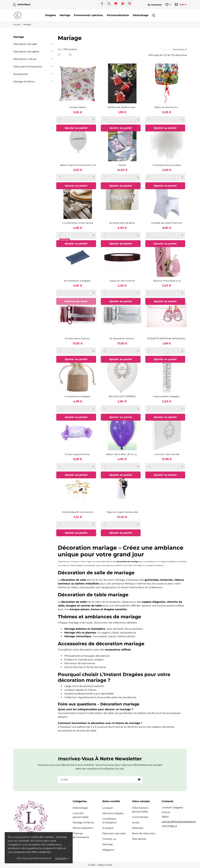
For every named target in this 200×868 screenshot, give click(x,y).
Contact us (109, 839)
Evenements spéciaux (89, 15)
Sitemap (108, 844)
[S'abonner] (139, 780)
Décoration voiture (25, 59)
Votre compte (141, 801)
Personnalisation (118, 15)
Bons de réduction (144, 833)
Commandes (140, 817)
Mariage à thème (24, 82)
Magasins (108, 850)
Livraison (108, 808)
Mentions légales (113, 813)
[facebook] (102, 4)
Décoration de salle (25, 44)
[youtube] (116, 3)
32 (79, 534)
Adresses (138, 828)
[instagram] (130, 4)
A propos (108, 828)
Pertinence (180, 49)
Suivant (92, 534)
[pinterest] (123, 4)
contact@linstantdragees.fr (179, 822)
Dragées (51, 15)
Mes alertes (139, 839)
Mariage (65, 15)
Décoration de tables (26, 52)
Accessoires (21, 74)
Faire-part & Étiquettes (28, 67)
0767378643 (22, 5)
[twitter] (109, 4)
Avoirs (136, 823)
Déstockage (141, 15)
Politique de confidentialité (34, 858)
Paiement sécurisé (114, 833)
